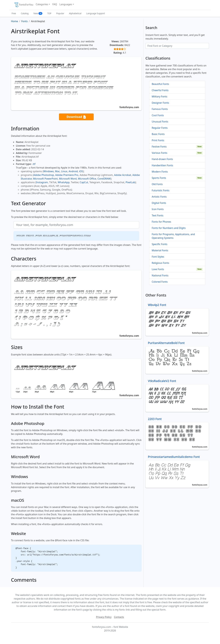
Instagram (42, 182)
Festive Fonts (159, 147)
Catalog (25, 13)
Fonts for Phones (161, 222)
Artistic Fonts (159, 197)
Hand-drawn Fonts (162, 159)
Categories (42, 4)
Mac (57, 171)
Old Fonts (157, 184)
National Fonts (160, 275)
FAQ (55, 4)
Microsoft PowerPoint (45, 179)
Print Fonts (158, 140)
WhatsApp (64, 182)
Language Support (96, 13)
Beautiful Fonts (160, 84)
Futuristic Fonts (160, 190)
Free (14, 13)
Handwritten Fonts (162, 165)
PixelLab (130, 182)
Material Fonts (160, 250)
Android (73, 171)
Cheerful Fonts (160, 90)
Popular (60, 13)
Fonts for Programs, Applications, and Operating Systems (173, 236)
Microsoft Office (87, 179)
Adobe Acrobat (123, 175)
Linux (64, 171)
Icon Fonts (158, 209)
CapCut (84, 182)
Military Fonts (159, 96)
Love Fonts (158, 269)
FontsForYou (24, 5)
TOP (49, 13)
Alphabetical (75, 13)
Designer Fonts (160, 103)
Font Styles (158, 257)
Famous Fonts (160, 109)
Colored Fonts (160, 282)
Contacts (119, 617)
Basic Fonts (158, 134)
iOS (81, 171)
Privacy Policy (104, 617)
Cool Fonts (158, 115)
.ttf (34, 164)
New (38, 13)
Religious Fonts (160, 263)
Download (76, 117)
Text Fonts (158, 215)
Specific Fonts (159, 244)
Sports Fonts (159, 178)
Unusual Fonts (160, 122)
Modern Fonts (160, 172)
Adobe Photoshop (44, 175)
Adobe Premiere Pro (67, 175)
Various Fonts (159, 153)
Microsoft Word (68, 179)
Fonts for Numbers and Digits (169, 228)
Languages (66, 4)
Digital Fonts (159, 203)
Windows (48, 171)
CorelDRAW (104, 179)
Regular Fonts (160, 128)
